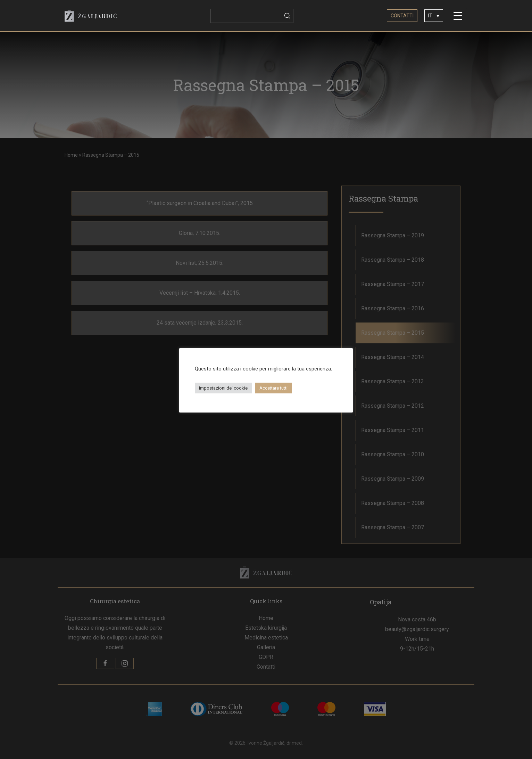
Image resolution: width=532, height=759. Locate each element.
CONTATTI (402, 16)
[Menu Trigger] (458, 16)
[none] (434, 15)
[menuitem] (434, 15)
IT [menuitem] (430, 16)
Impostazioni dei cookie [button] (223, 388)
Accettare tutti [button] (273, 388)
